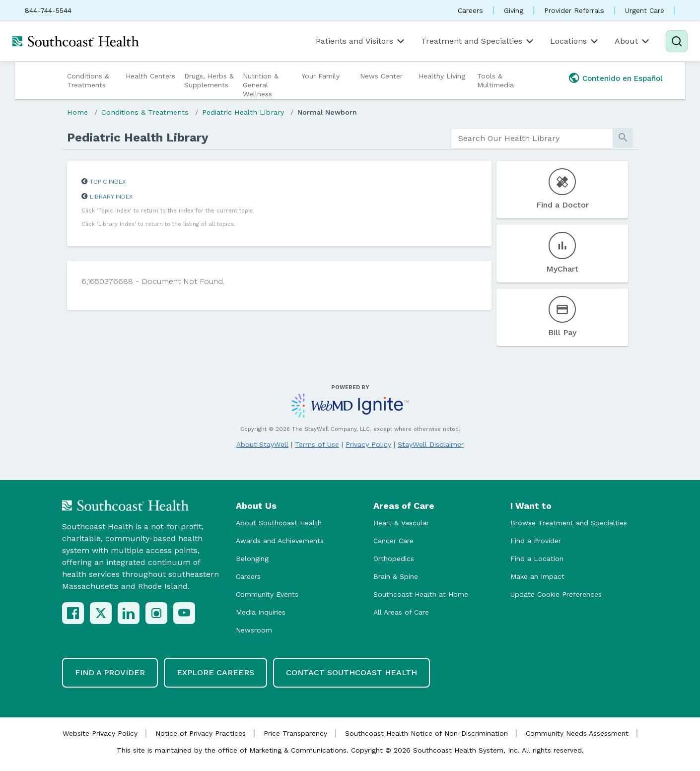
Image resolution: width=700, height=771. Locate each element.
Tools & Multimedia (495, 80)
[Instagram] (156, 613)
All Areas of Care (401, 612)
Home (77, 112)
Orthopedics (394, 559)
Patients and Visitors (361, 41)
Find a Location (537, 559)
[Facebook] (73, 613)
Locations (575, 41)
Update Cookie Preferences (556, 594)
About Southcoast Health (279, 523)
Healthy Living (442, 76)
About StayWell (262, 444)
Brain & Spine (396, 576)
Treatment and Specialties (478, 41)
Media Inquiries (261, 612)
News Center (381, 76)
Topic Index (108, 182)
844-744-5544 (48, 10)
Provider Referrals (574, 10)
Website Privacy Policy (100, 733)
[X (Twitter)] (101, 613)
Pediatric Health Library (243, 112)
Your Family (320, 76)
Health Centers (150, 76)
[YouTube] (184, 613)
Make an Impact (537, 576)
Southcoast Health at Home (421, 594)
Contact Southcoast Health (351, 672)
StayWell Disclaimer (431, 444)
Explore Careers (215, 672)
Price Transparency (295, 733)
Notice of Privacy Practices (201, 733)
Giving (514, 10)
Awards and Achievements (280, 541)
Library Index (111, 197)
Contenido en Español (623, 78)
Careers (470, 10)
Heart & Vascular (401, 523)
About (633, 41)
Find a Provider (536, 541)
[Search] (677, 41)
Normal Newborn (327, 112)
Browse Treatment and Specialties (569, 523)
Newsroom (254, 630)
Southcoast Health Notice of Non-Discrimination (426, 733)
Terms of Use (317, 444)
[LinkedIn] (129, 613)
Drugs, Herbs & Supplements (209, 80)
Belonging (252, 559)
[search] (532, 139)
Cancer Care (393, 541)
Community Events (267, 594)
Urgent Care (645, 10)
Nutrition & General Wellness (261, 85)
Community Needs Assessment (577, 733)
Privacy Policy (368, 444)
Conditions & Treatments (88, 80)
